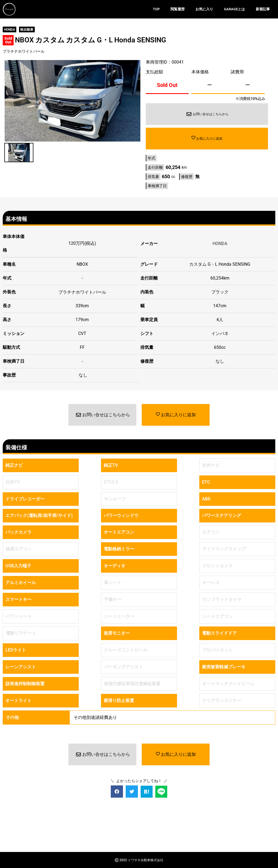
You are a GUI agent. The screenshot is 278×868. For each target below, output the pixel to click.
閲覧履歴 (178, 9)
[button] (117, 791)
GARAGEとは (234, 9)
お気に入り (204, 9)
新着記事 (263, 9)
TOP (156, 9)
